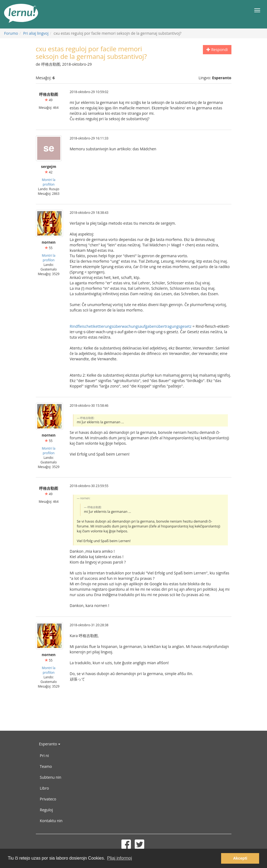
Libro (45, 788)
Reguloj (46, 810)
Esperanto (50, 744)
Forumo (11, 33)
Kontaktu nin (51, 821)
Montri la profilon (49, 182)
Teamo (46, 766)
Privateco (48, 799)
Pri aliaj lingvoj (36, 33)
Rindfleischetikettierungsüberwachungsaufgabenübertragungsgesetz (131, 326)
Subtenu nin (51, 777)
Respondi (217, 50)
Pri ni (44, 756)
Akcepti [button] (240, 858)
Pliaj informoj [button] (120, 858)
